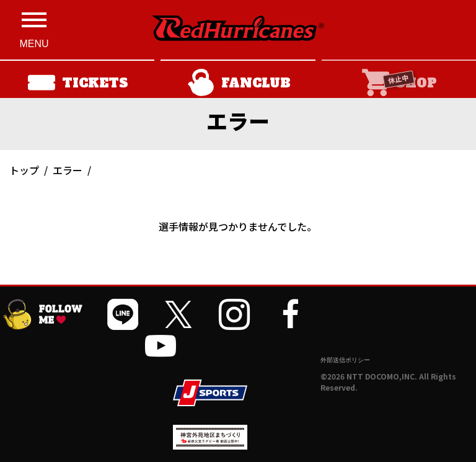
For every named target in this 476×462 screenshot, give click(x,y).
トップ (24, 170)
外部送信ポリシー (345, 360)
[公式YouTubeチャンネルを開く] (161, 345)
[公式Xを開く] (178, 314)
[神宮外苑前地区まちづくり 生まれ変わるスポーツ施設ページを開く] (210, 445)
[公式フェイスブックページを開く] (290, 314)
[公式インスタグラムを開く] (234, 314)
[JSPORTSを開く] (210, 393)
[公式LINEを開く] (123, 314)
